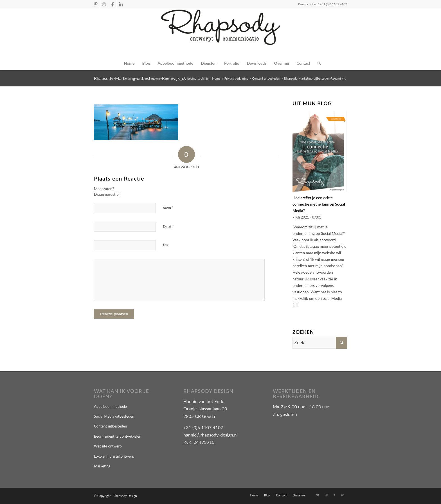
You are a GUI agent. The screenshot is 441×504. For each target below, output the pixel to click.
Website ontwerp (108, 446)
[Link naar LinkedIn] (121, 4)
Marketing (102, 466)
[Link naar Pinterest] (95, 4)
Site (166, 245)
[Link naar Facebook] (112, 4)
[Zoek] (317, 63)
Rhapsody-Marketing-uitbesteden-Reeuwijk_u (139, 78)
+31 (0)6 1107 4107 (333, 4)
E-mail (168, 226)
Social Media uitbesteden (114, 416)
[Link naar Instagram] (104, 4)
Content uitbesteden (110, 426)
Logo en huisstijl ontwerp (114, 456)
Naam (168, 208)
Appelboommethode (110, 406)
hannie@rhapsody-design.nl (211, 435)
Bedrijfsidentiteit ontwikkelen (118, 436)
